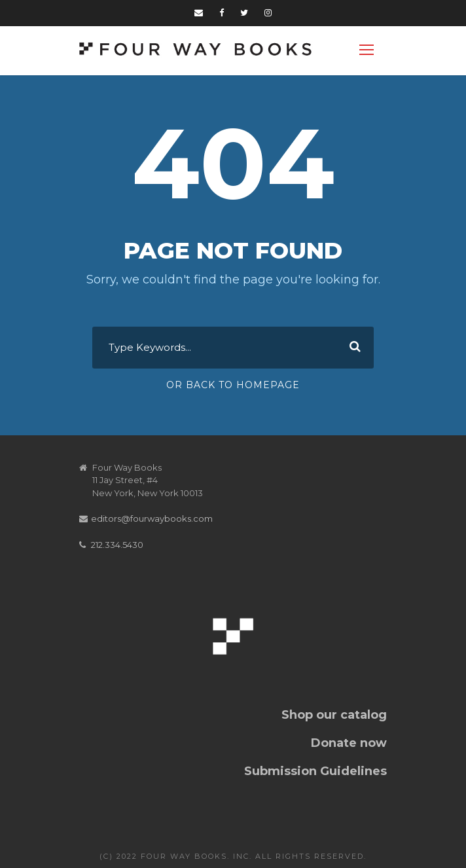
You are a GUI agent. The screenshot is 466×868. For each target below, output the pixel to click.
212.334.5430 (117, 545)
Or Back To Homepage (233, 385)
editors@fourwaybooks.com (152, 518)
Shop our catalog (334, 715)
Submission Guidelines (315, 771)
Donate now (349, 743)
